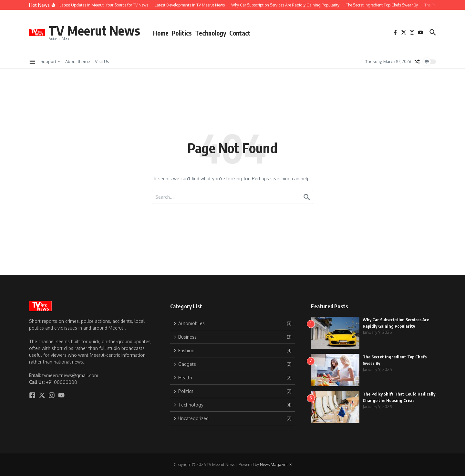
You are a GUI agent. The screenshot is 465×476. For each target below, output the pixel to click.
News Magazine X (276, 465)
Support (50, 61)
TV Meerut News (94, 30)
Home (161, 33)
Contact (240, 33)
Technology (211, 33)
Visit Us (102, 61)
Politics (182, 33)
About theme (78, 61)
